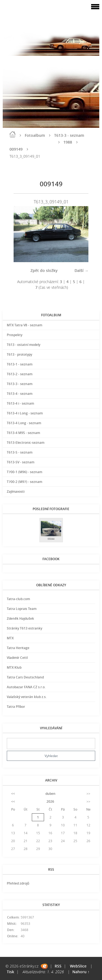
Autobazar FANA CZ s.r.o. (26, 687)
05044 (51, 539)
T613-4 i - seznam (20, 403)
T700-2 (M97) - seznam (24, 482)
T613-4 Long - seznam (24, 423)
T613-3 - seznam (69, 135)
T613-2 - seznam (20, 374)
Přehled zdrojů (18, 883)
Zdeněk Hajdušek (20, 618)
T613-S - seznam (20, 452)
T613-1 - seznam (20, 364)
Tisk (10, 972)
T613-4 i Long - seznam (25, 413)
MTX (10, 638)
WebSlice (78, 966)
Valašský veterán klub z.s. (27, 697)
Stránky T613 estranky (24, 628)
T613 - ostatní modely (24, 345)
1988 (68, 142)
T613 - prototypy (19, 354)
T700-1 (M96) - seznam (24, 472)
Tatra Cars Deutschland (25, 677)
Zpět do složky (44, 270)
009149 (16, 149)
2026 (50, 801)
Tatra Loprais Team (22, 609)
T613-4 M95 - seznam (23, 433)
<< (13, 794)
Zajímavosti (16, 491)
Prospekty (15, 335)
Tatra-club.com (18, 599)
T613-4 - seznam (20, 394)
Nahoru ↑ (81, 972)
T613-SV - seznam (21, 462)
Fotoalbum (35, 135)
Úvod (13, 134)
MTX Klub (14, 667)
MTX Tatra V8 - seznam (24, 325)
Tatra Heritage (18, 648)
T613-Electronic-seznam (26, 443)
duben (50, 794)
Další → (81, 270)
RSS (58, 966)
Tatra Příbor (16, 707)
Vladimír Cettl (17, 658)
